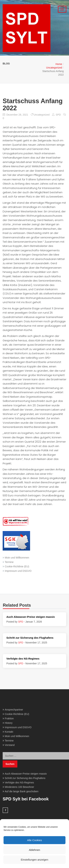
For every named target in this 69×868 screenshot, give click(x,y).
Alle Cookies (34, 840)
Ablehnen (34, 850)
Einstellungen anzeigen (34, 860)
